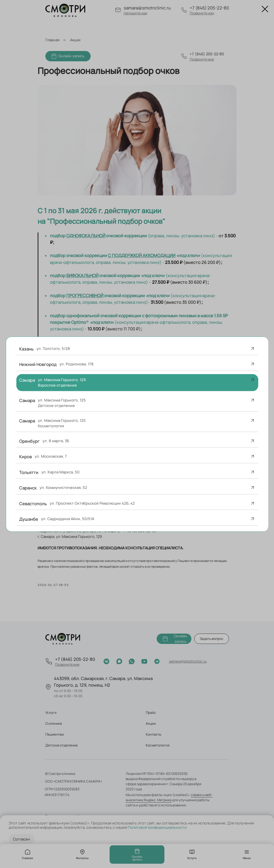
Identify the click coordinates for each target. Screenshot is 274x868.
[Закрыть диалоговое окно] (265, 9)
